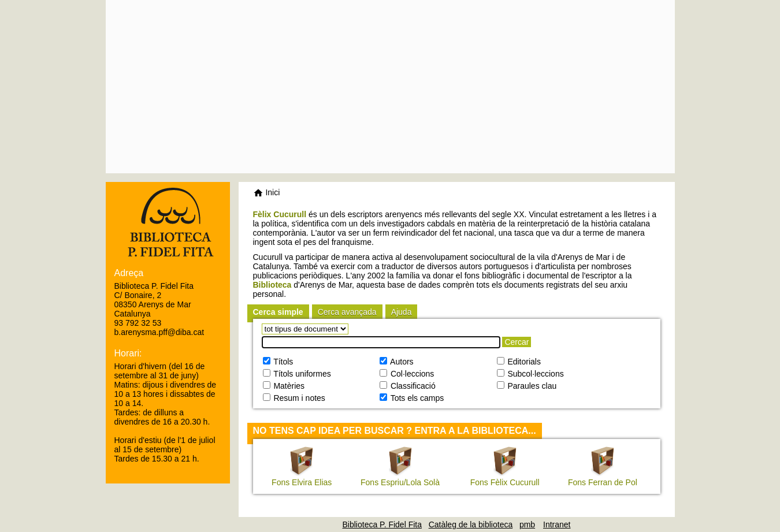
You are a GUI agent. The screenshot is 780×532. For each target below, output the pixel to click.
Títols (283, 362)
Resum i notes (298, 398)
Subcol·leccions (535, 374)
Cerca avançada (347, 312)
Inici (267, 192)
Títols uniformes (301, 374)
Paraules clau (531, 386)
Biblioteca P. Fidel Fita (382, 524)
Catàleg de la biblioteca (471, 524)
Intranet (557, 524)
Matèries (288, 386)
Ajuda (402, 312)
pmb (527, 524)
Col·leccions (411, 374)
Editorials (523, 362)
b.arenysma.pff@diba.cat (159, 332)
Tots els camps (416, 398)
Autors (401, 362)
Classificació (412, 386)
